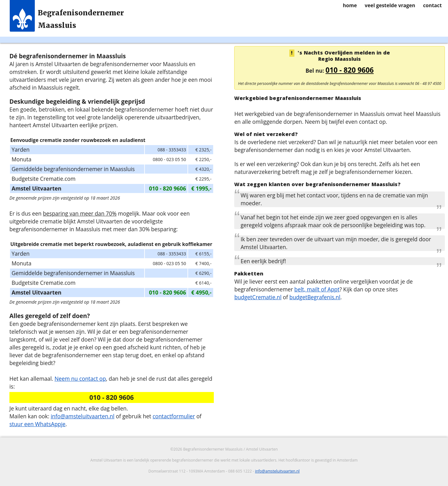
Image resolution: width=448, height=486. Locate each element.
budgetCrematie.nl (258, 297)
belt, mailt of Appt (317, 289)
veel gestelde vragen (390, 5)
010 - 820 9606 (350, 70)
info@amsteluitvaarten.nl (83, 416)
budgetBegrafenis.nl (315, 297)
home (350, 5)
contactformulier (174, 416)
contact (432, 5)
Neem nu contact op (80, 379)
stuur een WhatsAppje (37, 424)
